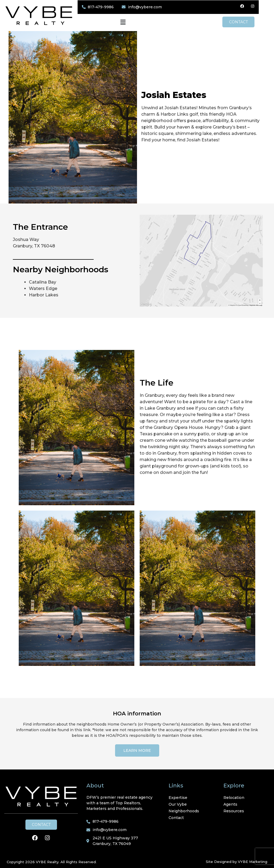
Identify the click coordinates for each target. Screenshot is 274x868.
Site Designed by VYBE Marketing (237, 861)
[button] (130, 22)
